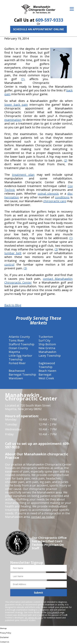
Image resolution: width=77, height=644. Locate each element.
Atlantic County (19, 337)
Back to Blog (13, 305)
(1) (23, 79)
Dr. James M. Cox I (34, 618)
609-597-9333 (49, 20)
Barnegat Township (22, 374)
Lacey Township (50, 356)
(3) (56, 249)
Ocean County (18, 348)
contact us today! (43, 517)
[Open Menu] (72, 9)
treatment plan (23, 175)
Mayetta (14, 352)
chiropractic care (55, 201)
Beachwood (17, 371)
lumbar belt (13, 253)
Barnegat (45, 374)
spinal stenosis (48, 194)
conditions (62, 197)
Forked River (17, 363)
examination (13, 120)
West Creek (46, 378)
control (9, 264)
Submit (38, 593)
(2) (66, 160)
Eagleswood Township (47, 365)
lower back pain (16, 105)
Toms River (16, 340)
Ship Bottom (47, 344)
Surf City (44, 340)
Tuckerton (46, 337)
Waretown (16, 378)
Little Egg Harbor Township (21, 357)
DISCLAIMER (53, 612)
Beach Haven (47, 371)
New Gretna (47, 348)
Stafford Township (22, 344)
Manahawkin (47, 352)
